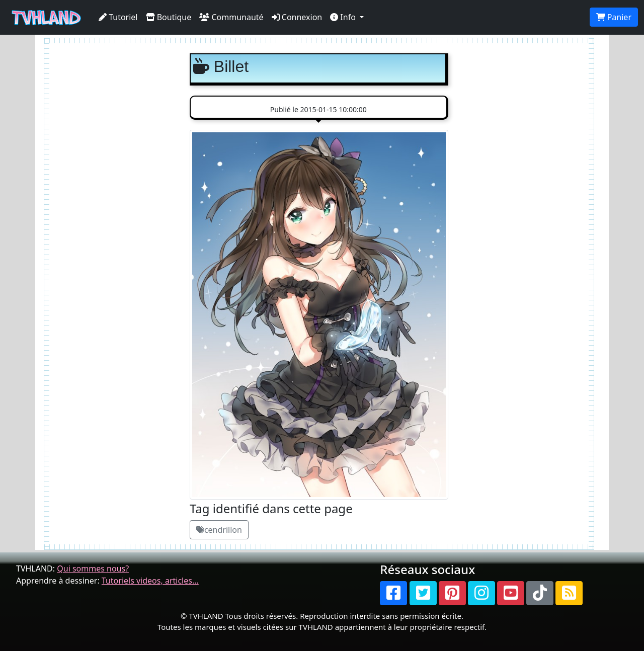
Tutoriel (118, 17)
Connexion (297, 17)
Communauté (231, 17)
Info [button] (344, 17)
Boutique (169, 17)
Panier (614, 17)
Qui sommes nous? (93, 568)
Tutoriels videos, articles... (150, 581)
